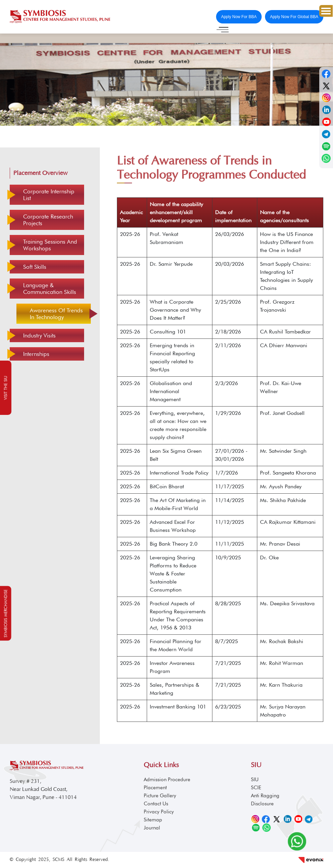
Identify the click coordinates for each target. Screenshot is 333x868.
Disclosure (262, 804)
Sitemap (153, 820)
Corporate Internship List (49, 195)
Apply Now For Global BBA (294, 17)
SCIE (256, 788)
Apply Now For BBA (239, 17)
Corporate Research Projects (48, 220)
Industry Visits (39, 335)
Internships (36, 354)
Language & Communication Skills (50, 289)
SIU (255, 780)
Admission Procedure (167, 780)
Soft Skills (35, 267)
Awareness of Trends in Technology (56, 314)
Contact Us (156, 804)
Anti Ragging (265, 796)
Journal (152, 828)
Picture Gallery (160, 796)
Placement (155, 788)
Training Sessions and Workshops (50, 245)
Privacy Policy (159, 812)
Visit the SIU (6, 388)
